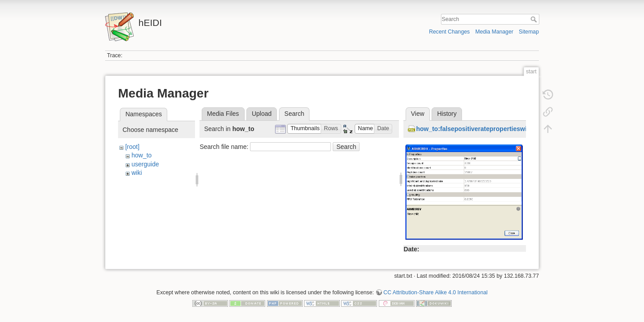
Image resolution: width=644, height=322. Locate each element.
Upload (262, 114)
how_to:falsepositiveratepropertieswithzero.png (487, 129)
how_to (142, 155)
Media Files (223, 114)
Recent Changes (449, 32)
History (447, 114)
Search (535, 19)
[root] (132, 147)
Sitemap (529, 32)
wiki (137, 173)
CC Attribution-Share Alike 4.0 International (435, 289)
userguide (145, 164)
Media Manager (494, 32)
